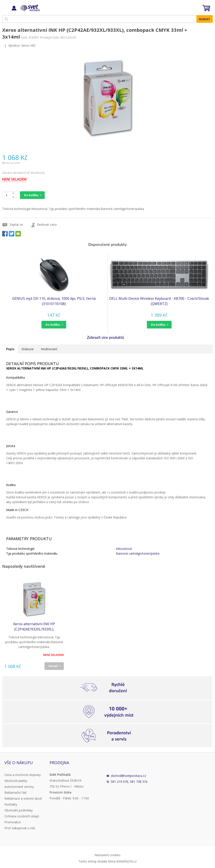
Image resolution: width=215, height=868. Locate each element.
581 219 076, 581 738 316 (129, 782)
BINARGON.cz (126, 861)
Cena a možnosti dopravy (23, 775)
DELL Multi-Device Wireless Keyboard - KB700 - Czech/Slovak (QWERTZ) (159, 301)
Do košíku (31, 195)
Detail (53, 666)
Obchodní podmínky (19, 810)
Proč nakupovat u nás (20, 828)
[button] (54, 325)
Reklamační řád (15, 793)
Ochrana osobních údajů (22, 816)
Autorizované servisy (19, 787)
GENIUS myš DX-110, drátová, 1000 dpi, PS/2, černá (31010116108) (54, 301)
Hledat (204, 19)
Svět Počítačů (29, 8)
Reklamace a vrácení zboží (23, 798)
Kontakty (11, 804)
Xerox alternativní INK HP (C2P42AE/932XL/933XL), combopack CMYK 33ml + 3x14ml (34, 627)
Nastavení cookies (107, 855)
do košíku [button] (53, 325)
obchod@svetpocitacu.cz (128, 776)
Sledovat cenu (47, 225)
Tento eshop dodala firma (97, 861)
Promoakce (13, 822)
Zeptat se (16, 225)
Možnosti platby (16, 781)
